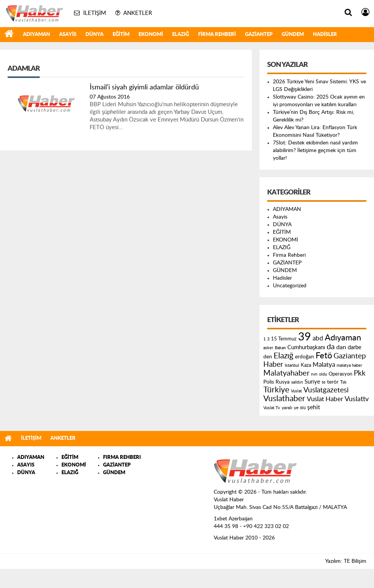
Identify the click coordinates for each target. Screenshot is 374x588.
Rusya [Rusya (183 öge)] (283, 382)
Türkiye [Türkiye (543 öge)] (276, 390)
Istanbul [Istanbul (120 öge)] (292, 365)
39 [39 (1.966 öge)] (305, 337)
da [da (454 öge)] (331, 347)
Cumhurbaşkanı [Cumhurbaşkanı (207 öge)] (306, 347)
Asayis (68, 35)
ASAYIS (26, 465)
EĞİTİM (121, 35)
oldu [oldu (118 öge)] (323, 374)
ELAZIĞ (181, 35)
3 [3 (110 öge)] (268, 339)
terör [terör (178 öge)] (333, 382)
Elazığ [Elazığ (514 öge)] (284, 356)
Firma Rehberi (217, 35)
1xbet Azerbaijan (233, 519)
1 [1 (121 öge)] (264, 339)
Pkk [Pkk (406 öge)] (360, 373)
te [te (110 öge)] (324, 382)
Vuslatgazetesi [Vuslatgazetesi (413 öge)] (326, 390)
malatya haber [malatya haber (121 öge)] (349, 365)
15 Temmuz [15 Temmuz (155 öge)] (284, 339)
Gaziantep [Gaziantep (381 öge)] (350, 356)
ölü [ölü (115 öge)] (303, 408)
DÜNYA (94, 35)
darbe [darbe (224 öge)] (355, 347)
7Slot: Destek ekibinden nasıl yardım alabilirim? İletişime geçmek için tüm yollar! (315, 151)
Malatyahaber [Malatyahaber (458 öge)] (286, 373)
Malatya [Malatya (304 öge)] (324, 365)
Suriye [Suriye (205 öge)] (312, 382)
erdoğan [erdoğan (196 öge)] (305, 357)
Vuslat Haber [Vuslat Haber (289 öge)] (325, 399)
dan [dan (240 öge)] (341, 347)
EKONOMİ (151, 35)
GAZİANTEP (259, 35)
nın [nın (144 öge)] (314, 374)
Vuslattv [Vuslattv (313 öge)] (357, 399)
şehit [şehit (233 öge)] (314, 407)
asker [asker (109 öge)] (268, 348)
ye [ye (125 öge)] (296, 408)
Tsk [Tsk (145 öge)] (343, 382)
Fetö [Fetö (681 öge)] (324, 356)
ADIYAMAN (36, 35)
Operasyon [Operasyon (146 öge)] (340, 374)
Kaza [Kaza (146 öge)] (306, 365)
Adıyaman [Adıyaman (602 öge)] (343, 338)
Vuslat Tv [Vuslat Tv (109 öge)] (272, 408)
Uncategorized (290, 286)
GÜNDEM (293, 35)
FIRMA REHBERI (122, 458)
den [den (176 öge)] (268, 357)
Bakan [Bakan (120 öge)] (280, 348)
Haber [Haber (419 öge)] (273, 364)
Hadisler (325, 35)
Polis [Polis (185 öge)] (269, 382)
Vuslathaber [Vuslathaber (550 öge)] (284, 399)
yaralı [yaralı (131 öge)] (287, 408)
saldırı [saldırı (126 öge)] (297, 382)
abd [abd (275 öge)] (318, 339)
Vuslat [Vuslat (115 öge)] (296, 391)
